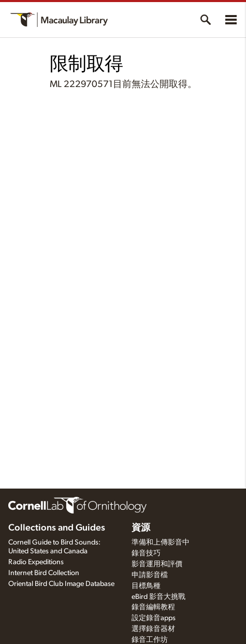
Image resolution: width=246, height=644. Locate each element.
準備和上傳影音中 (161, 542)
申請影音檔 (150, 575)
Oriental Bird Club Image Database (61, 584)
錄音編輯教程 (153, 607)
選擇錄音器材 (153, 629)
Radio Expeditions (36, 562)
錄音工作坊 (150, 640)
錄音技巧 (146, 553)
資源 (141, 528)
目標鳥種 (146, 586)
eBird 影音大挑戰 (158, 597)
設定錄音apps (154, 618)
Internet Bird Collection (44, 573)
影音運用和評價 (157, 564)
